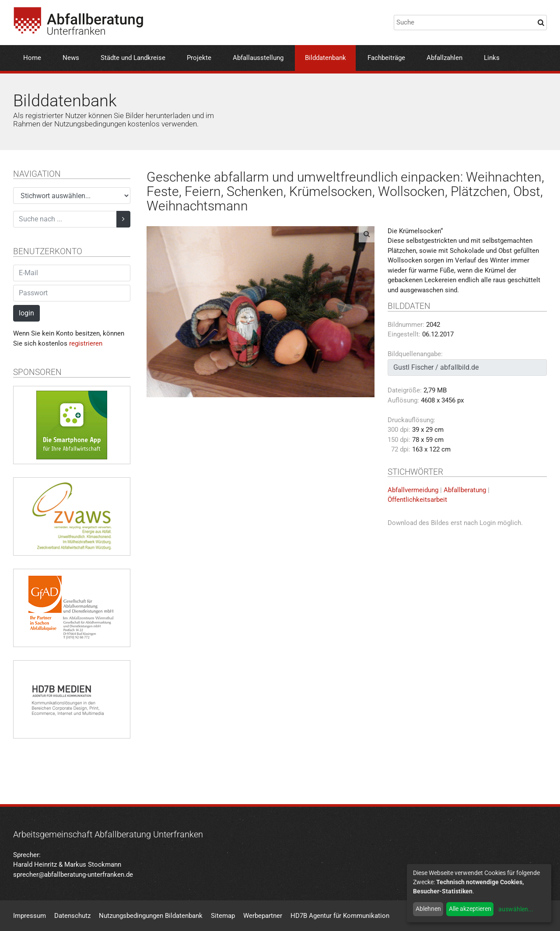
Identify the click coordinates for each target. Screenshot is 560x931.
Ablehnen (428, 909)
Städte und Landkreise (133, 58)
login (26, 313)
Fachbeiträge (386, 58)
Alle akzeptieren (470, 909)
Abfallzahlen (444, 58)
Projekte (199, 58)
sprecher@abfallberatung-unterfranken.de (73, 875)
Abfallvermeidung (413, 490)
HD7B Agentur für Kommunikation (340, 916)
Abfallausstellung (258, 58)
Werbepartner (263, 916)
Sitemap (223, 916)
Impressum (30, 916)
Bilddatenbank (325, 58)
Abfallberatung (465, 490)
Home (32, 58)
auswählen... (516, 909)
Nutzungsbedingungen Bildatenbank (151, 916)
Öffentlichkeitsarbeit (417, 500)
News (71, 58)
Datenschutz (72, 916)
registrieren (86, 343)
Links (492, 58)
